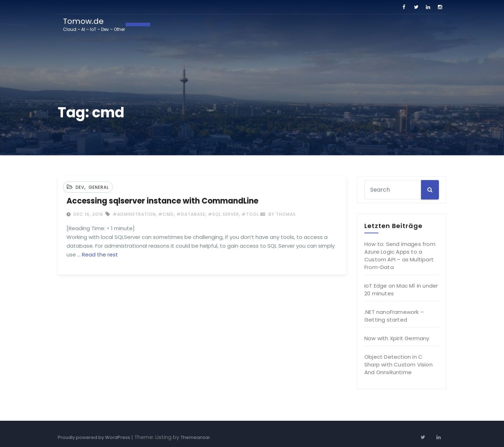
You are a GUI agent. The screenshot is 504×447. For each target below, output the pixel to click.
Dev (80, 187)
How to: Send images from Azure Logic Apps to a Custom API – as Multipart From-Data (400, 256)
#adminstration (134, 214)
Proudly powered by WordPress (94, 437)
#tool (250, 214)
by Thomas (278, 214)
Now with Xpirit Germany (397, 338)
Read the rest (100, 255)
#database (191, 214)
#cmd (166, 214)
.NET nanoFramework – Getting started (394, 316)
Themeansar (195, 437)
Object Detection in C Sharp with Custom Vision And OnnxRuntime (398, 365)
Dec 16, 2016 (88, 214)
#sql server (223, 214)
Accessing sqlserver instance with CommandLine (162, 201)
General (99, 187)
